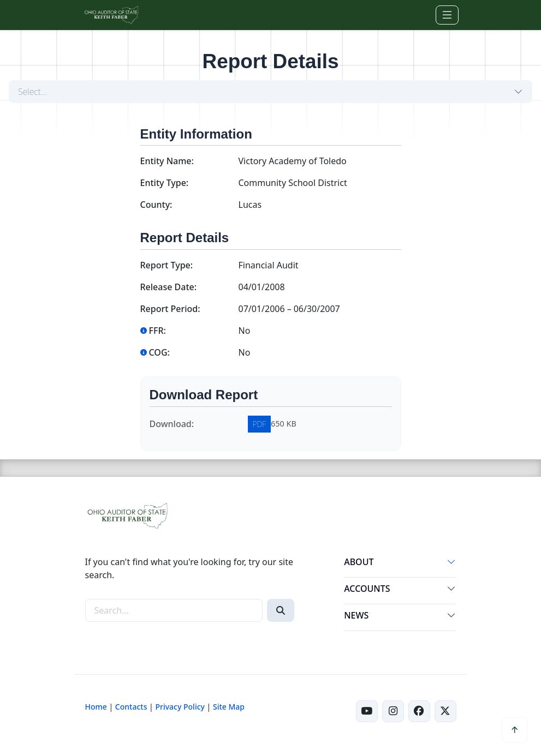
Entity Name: (167, 161)
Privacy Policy (180, 707)
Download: (172, 424)
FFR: (153, 331)
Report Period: (170, 309)
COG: (155, 352)
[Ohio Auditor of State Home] (111, 15)
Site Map (229, 707)
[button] (451, 564)
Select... (32, 92)
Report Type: (167, 265)
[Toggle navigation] (447, 15)
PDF (260, 424)
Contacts (131, 707)
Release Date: (169, 287)
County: (156, 205)
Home (96, 707)
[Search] (281, 610)
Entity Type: (165, 183)
